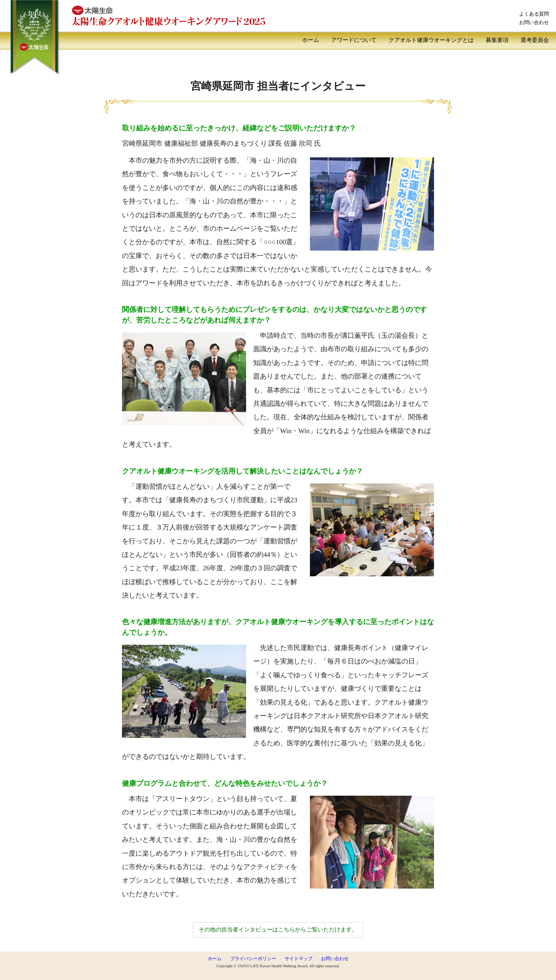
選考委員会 (535, 40)
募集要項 (497, 40)
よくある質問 (534, 14)
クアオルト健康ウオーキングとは (431, 40)
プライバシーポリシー (253, 959)
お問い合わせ (534, 22)
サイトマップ (299, 959)
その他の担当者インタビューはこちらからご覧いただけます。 (278, 929)
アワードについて (354, 40)
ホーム (311, 40)
